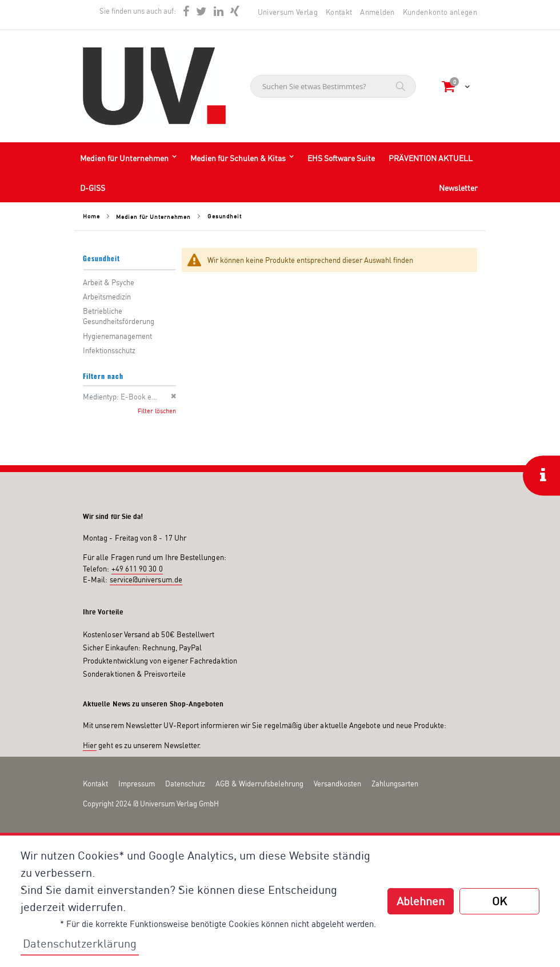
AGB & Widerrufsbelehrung (259, 784)
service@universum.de (146, 580)
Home (91, 216)
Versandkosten (337, 784)
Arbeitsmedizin (107, 297)
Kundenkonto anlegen (440, 12)
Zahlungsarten (395, 784)
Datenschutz (185, 784)
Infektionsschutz (109, 350)
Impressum (137, 784)
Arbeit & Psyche (109, 282)
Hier (90, 745)
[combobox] (333, 86)
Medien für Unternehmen (153, 217)
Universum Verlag (288, 12)
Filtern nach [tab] (103, 376)
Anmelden (377, 12)
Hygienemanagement (117, 336)
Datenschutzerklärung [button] (80, 943)
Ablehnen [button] (421, 901)
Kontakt (339, 12)
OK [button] (499, 901)
